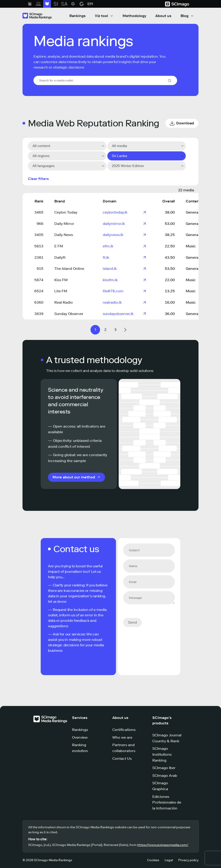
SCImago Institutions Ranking (162, 754)
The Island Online (69, 269)
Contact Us (122, 759)
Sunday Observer (69, 314)
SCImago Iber (164, 768)
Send (132, 622)
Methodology (134, 16)
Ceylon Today (66, 212)
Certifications (124, 730)
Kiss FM (61, 280)
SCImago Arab (165, 776)
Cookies (153, 860)
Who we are (122, 737)
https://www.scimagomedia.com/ (163, 845)
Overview (80, 737)
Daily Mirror (64, 224)
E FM (59, 246)
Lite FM (61, 291)
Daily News (64, 235)
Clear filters (38, 179)
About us (163, 16)
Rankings (78, 16)
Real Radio (64, 302)
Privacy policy (188, 860)
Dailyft (60, 257)
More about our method (74, 477)
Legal (169, 860)
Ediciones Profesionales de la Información (167, 802)
